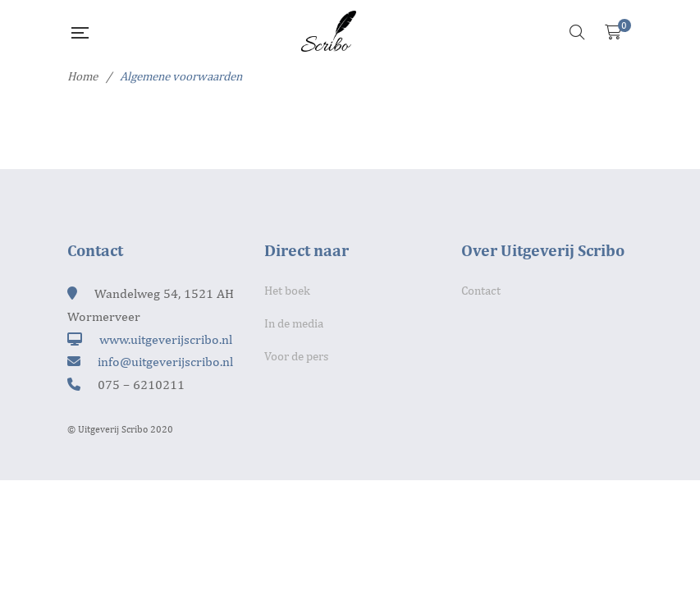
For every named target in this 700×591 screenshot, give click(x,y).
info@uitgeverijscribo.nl (165, 362)
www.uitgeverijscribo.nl (166, 339)
